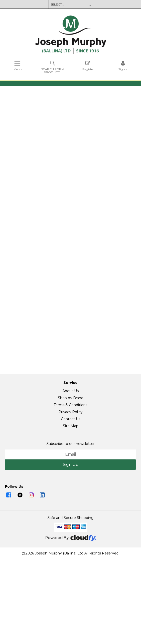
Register (88, 66)
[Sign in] (123, 66)
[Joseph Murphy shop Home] (71, 53)
